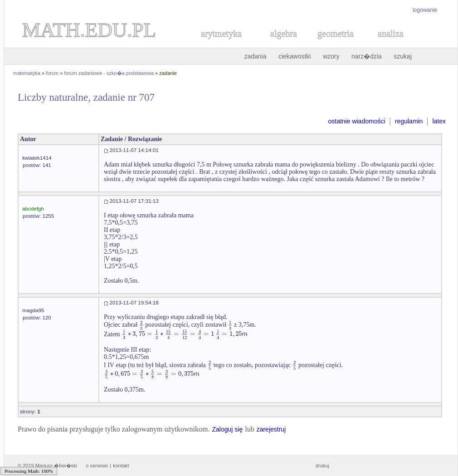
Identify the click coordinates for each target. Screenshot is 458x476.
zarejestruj (271, 429)
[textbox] (141, 325)
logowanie (425, 10)
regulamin (409, 121)
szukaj (403, 56)
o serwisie (97, 466)
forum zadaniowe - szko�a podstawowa (109, 73)
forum (52, 73)
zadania (255, 56)
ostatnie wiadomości (356, 121)
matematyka (27, 73)
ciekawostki (295, 56)
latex (439, 121)
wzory (331, 56)
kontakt (121, 466)
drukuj (322, 466)
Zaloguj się (227, 429)
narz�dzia (367, 56)
